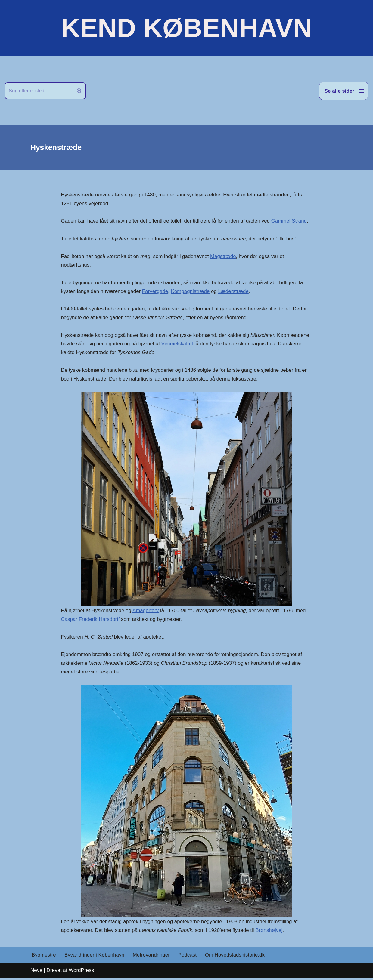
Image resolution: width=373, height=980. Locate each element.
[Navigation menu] (344, 91)
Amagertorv (146, 611)
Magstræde (224, 257)
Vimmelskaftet (178, 345)
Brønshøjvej (270, 932)
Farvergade (156, 292)
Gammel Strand (290, 221)
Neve (36, 972)
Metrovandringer (152, 956)
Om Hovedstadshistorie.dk (236, 956)
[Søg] (39, 91)
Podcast (188, 956)
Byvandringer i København (95, 956)
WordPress (81, 972)
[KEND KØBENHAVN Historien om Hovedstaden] (186, 28)
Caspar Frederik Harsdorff (90, 620)
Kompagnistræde (191, 292)
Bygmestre (44, 956)
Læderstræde (235, 292)
